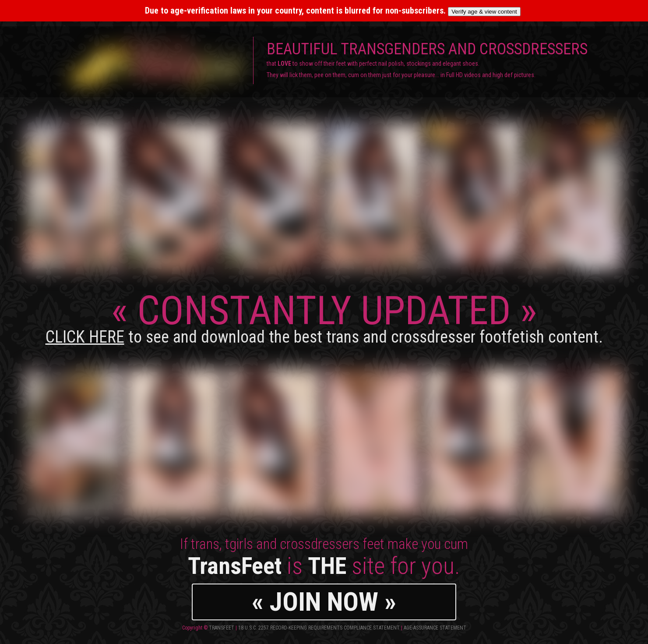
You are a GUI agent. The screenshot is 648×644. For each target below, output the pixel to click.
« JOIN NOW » (324, 602)
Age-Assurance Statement (435, 628)
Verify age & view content (484, 12)
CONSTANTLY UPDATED (324, 317)
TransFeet (222, 628)
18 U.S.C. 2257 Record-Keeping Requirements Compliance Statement (319, 628)
